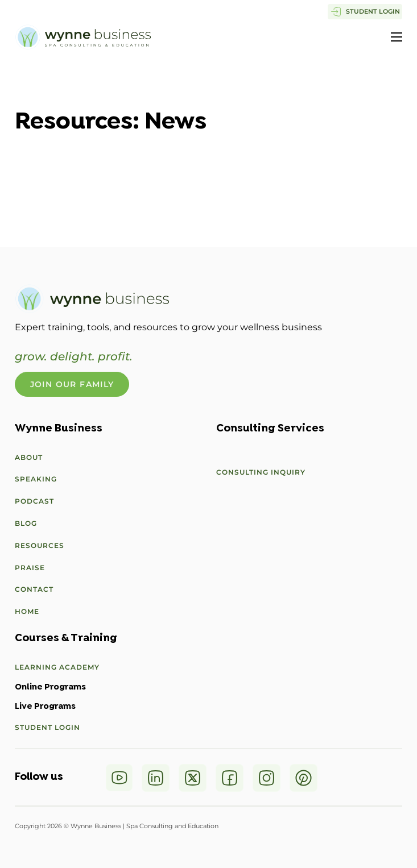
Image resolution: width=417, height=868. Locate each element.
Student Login (48, 727)
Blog (26, 523)
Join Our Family (72, 384)
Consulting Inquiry (261, 472)
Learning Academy (57, 667)
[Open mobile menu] (397, 37)
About (29, 457)
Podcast (34, 501)
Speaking (36, 479)
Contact (34, 589)
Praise (30, 568)
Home (27, 611)
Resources (40, 545)
